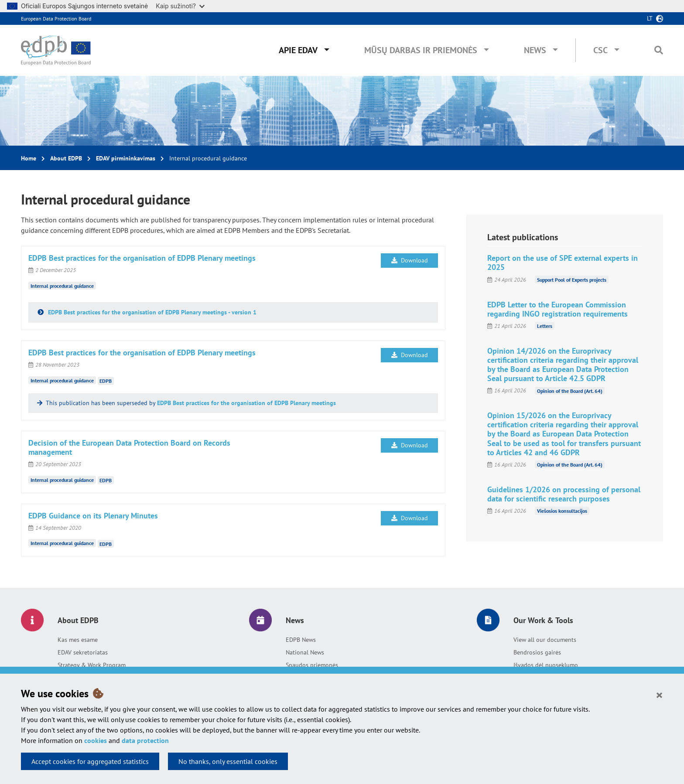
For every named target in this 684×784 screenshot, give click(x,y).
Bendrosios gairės (537, 652)
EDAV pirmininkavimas (126, 158)
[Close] (659, 695)
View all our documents (545, 640)
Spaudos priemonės (312, 665)
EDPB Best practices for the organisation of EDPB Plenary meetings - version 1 (151, 312)
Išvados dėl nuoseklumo (546, 665)
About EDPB (66, 158)
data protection (145, 740)
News (535, 50)
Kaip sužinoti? (180, 6)
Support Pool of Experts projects (572, 280)
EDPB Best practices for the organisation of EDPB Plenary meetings (246, 403)
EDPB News (301, 640)
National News (305, 652)
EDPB (106, 381)
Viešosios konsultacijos (562, 511)
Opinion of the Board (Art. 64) (570, 390)
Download (410, 260)
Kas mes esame (78, 640)
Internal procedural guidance (62, 286)
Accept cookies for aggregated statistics (90, 761)
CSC (600, 50)
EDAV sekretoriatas (83, 652)
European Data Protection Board (56, 19)
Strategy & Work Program (92, 665)
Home (29, 158)
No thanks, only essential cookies (228, 761)
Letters (545, 326)
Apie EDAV (298, 50)
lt (650, 18)
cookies (96, 740)
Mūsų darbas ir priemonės (421, 50)
